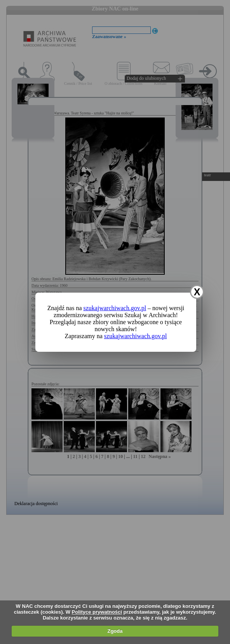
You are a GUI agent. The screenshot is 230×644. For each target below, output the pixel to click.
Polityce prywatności (97, 612)
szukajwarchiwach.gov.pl (115, 308)
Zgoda (115, 631)
